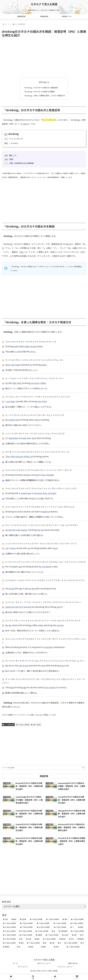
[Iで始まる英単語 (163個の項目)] (61, 927)
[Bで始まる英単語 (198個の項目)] (10, 927)
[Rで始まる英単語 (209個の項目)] (78, 923)
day (10, 625)
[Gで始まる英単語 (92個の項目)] (10, 935)
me (20, 607)
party (59, 607)
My (7, 625)
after (19, 383)
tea (42, 530)
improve (38, 493)
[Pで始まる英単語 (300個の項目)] (10, 923)
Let (7, 548)
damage (50, 475)
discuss (20, 456)
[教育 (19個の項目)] (22, 943)
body (18, 365)
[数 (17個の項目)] (45, 943)
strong (33, 346)
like (21, 588)
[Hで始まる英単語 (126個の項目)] (42, 931)
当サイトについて (44, 963)
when (37, 420)
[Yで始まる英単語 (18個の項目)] (34, 943)
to (20, 438)
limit (34, 438)
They (8, 456)
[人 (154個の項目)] (73, 927)
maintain (49, 647)
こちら (40, 715)
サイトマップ (23, 967)
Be (6, 420)
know (24, 438)
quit (20, 567)
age (25, 687)
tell (17, 607)
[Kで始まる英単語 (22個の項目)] (10, 943)
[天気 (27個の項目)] (72, 939)
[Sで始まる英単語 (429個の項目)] (37, 919)
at (32, 456)
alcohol (27, 475)
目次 (41, 82)
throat (12, 588)
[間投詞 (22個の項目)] (81, 939)
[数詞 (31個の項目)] (38, 939)
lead (37, 475)
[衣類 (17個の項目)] (53, 943)
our (29, 548)
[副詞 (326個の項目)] (66, 919)
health (45, 511)
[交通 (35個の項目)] (29, 939)
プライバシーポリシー (66, 967)
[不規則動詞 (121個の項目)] (64, 931)
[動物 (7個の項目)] (34, 947)
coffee (43, 383)
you (13, 607)
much (37, 383)
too (32, 383)
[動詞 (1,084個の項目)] (15, 919)
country (52, 687)
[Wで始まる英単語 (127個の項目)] (26, 931)
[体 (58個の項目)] (83, 935)
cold (18, 530)
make (27, 346)
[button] (84, 767)
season (24, 530)
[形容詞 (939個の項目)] (24, 919)
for (40, 567)
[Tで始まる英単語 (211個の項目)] (61, 923)
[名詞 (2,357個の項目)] (6, 919)
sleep (13, 401)
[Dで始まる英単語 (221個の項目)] (27, 923)
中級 (11, 163)
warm (62, 665)
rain (43, 665)
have (13, 548)
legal (12, 687)
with (17, 420)
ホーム (15, 963)
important (13, 438)
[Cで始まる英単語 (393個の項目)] (53, 919)
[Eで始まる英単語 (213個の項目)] (44, 923)
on (30, 588)
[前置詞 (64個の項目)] (40, 935)
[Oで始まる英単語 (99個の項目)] (78, 931)
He (7, 383)
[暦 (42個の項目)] (22, 939)
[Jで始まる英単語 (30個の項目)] (50, 939)
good (25, 493)
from (46, 687)
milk (16, 346)
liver (44, 475)
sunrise (60, 625)
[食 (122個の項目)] (54, 931)
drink (44, 401)
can (8, 401)
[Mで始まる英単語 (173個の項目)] (44, 927)
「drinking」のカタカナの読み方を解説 (39, 91)
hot (38, 530)
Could (8, 607)
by (31, 365)
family (48, 567)
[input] (44, 767)
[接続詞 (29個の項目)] (63, 939)
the (14, 530)
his (43, 567)
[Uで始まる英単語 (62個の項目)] (53, 935)
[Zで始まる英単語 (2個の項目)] (76, 947)
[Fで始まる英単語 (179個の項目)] (27, 927)
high (14, 383)
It (6, 438)
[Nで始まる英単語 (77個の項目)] (26, 935)
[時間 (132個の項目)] (82, 927)
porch (21, 665)
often (13, 456)
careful (11, 420)
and (26, 665)
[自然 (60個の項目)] (75, 935)
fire (33, 588)
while (40, 625)
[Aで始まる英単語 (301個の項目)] (78, 919)
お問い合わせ (73, 963)
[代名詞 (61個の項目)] (66, 935)
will (29, 607)
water (44, 365)
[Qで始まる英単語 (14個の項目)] (71, 943)
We (7, 665)
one (39, 401)
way (29, 493)
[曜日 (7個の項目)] (46, 947)
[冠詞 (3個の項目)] (59, 947)
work (55, 548)
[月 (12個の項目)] (83, 943)
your (13, 365)
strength (52, 493)
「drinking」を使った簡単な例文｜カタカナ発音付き (44, 95)
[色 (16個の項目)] (60, 943)
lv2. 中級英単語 (8, 724)
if (23, 607)
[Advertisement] (44, 58)
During (8, 530)
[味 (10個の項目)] (22, 947)
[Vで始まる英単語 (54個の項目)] (10, 939)
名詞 (33, 724)
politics (27, 456)
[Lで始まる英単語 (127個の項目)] (10, 931)
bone (45, 493)
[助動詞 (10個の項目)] (9, 947)
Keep (8, 365)
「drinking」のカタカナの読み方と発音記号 (40, 88)
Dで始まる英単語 (23, 724)
